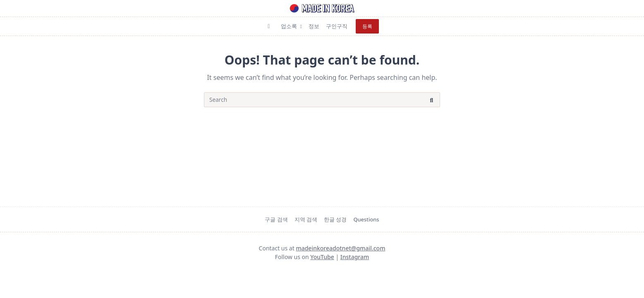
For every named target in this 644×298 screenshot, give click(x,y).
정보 (314, 26)
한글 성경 (335, 219)
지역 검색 (306, 219)
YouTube (322, 257)
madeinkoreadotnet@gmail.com (340, 248)
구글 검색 (276, 219)
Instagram (355, 257)
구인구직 (337, 26)
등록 (367, 26)
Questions (366, 219)
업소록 (291, 26)
